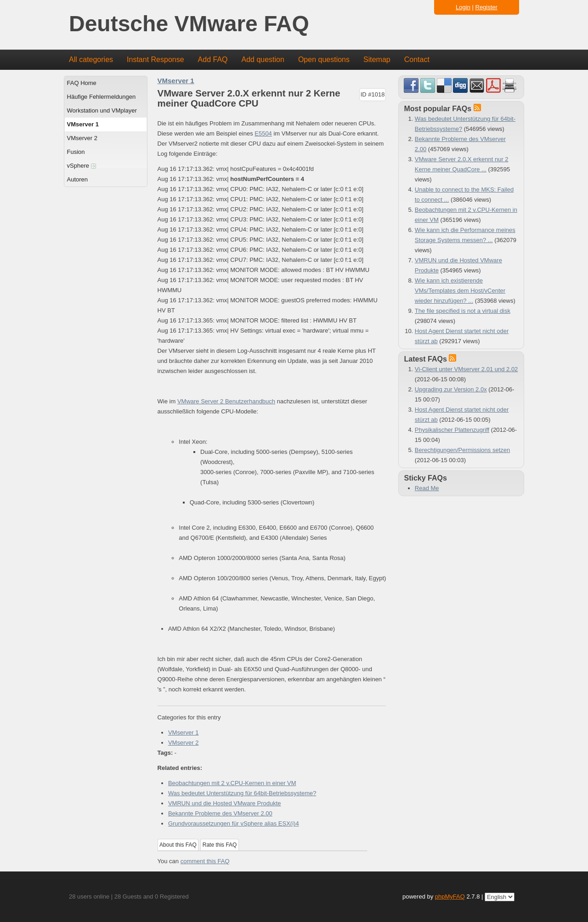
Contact (417, 59)
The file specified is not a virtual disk (463, 311)
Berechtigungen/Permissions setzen (462, 450)
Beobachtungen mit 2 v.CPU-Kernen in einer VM (232, 783)
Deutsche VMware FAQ (189, 24)
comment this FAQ (205, 861)
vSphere (82, 166)
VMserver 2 (82, 138)
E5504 (263, 133)
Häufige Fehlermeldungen (102, 97)
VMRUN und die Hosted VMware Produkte (225, 803)
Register (486, 7)
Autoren (78, 179)
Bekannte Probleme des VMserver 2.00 (220, 813)
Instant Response (155, 59)
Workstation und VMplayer (102, 110)
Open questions (324, 59)
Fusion (76, 152)
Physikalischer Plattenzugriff (452, 430)
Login (463, 7)
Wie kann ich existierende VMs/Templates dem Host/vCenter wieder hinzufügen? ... (460, 291)
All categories (91, 59)
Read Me (427, 488)
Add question (263, 59)
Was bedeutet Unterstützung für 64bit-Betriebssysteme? (242, 793)
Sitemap (377, 59)
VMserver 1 (83, 124)
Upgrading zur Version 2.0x (451, 389)
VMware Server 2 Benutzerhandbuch (226, 401)
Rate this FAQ (220, 845)
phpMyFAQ (450, 897)
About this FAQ (178, 845)
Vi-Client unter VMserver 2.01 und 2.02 (466, 369)
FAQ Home (82, 83)
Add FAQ (213, 59)
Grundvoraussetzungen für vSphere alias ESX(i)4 (234, 823)
